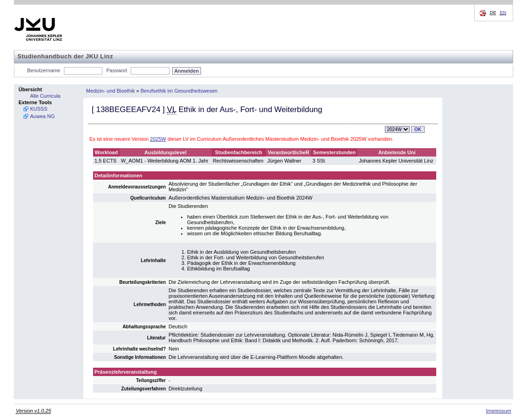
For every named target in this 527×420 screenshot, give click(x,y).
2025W (158, 139)
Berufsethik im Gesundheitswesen (179, 91)
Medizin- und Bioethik (110, 91)
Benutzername (44, 70)
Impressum (498, 411)
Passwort (116, 70)
